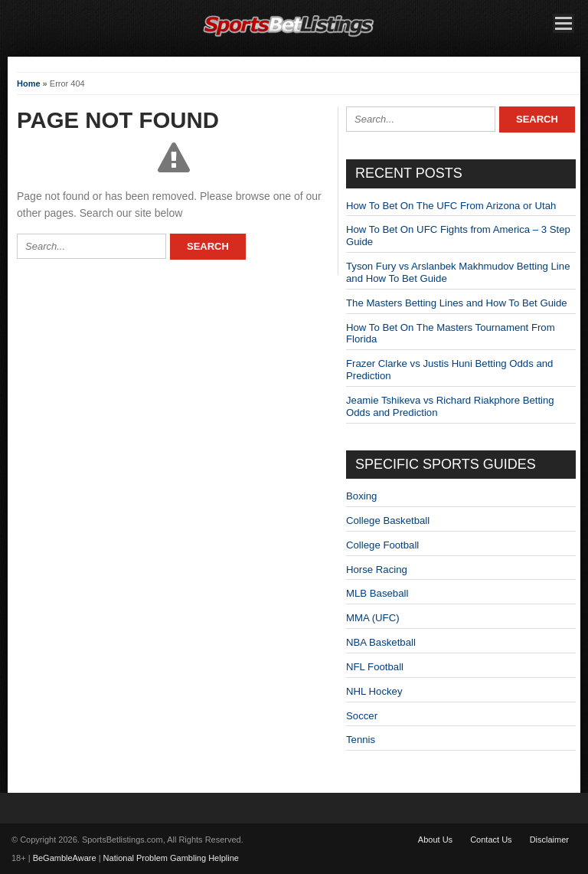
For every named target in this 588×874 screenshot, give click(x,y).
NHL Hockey (374, 691)
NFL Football (375, 667)
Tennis (361, 740)
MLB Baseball (377, 593)
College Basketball (388, 520)
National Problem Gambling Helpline (171, 858)
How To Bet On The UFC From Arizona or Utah (451, 206)
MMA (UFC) (373, 618)
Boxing (361, 496)
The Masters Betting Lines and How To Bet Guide (457, 303)
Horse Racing (377, 570)
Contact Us (491, 840)
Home (29, 83)
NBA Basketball (381, 642)
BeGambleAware (65, 858)
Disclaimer (549, 840)
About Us (435, 840)
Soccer (362, 716)
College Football (382, 545)
